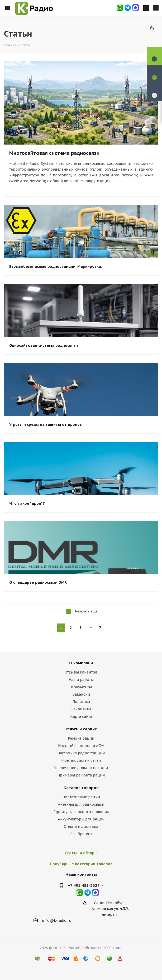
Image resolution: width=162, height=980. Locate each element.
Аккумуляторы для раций (81, 819)
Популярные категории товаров (81, 864)
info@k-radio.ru (57, 920)
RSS (152, 28)
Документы (81, 687)
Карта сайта (81, 716)
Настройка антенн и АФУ (81, 746)
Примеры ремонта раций (81, 775)
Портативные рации (81, 797)
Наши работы (81, 680)
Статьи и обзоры (81, 853)
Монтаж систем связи (81, 760)
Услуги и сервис (81, 729)
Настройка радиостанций (81, 753)
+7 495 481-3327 (84, 885)
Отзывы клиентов (81, 672)
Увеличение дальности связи (81, 768)
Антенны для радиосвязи (81, 804)
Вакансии (81, 694)
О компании (81, 663)
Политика (81, 702)
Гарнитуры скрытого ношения (81, 812)
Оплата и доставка (81, 826)
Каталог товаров (81, 788)
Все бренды (81, 834)
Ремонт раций (81, 738)
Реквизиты (81, 709)
